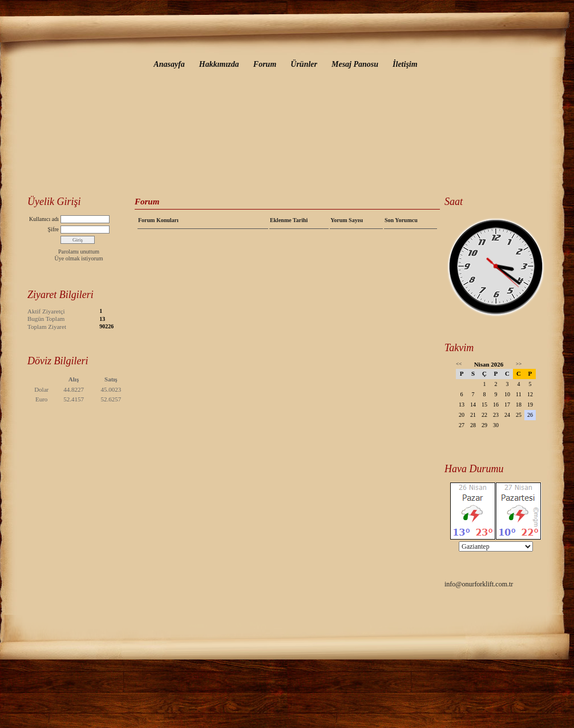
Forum (265, 64)
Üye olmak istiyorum (79, 258)
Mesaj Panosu (355, 64)
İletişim (405, 64)
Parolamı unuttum (79, 252)
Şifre (53, 229)
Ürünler (304, 64)
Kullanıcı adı (44, 219)
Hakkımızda (219, 64)
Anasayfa (169, 64)
